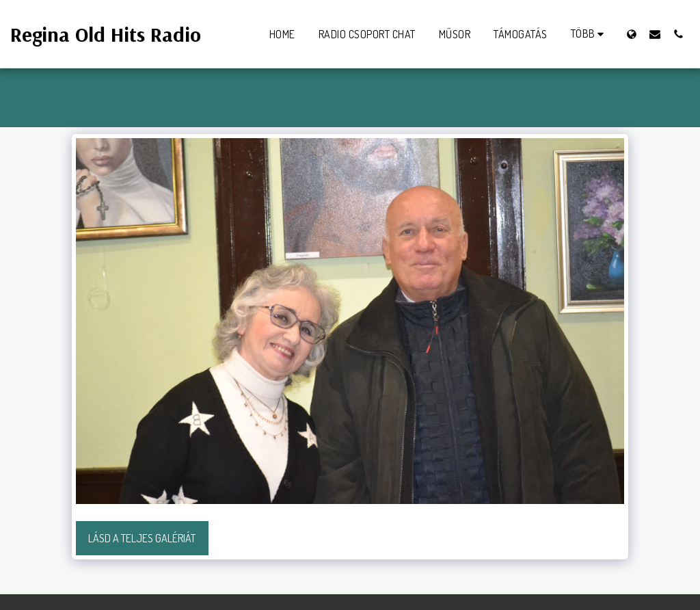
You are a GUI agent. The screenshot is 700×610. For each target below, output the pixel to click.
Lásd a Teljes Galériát (142, 538)
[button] (655, 34)
